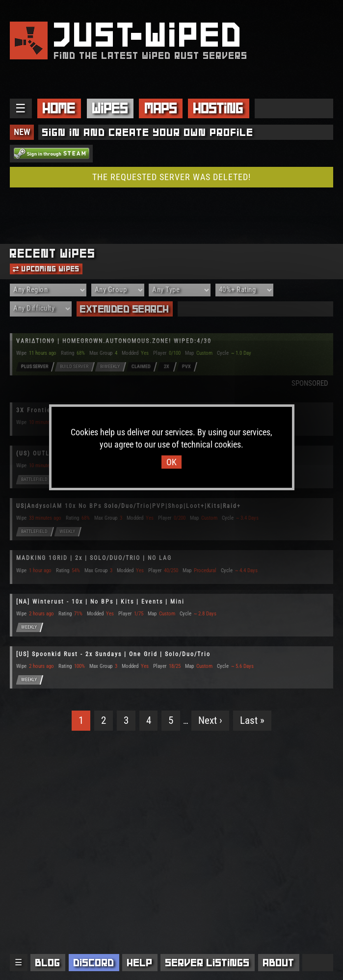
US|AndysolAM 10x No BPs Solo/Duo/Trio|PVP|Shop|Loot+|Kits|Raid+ (129, 506)
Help (140, 963)
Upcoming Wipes (46, 269)
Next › (210, 720)
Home (59, 108)
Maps (161, 108)
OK (171, 462)
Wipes (110, 108)
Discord (94, 963)
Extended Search (125, 309)
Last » (252, 720)
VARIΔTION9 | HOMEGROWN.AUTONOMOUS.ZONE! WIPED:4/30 (114, 341)
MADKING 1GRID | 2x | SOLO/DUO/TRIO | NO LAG (94, 558)
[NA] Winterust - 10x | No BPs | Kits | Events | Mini (100, 602)
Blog (48, 963)
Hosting (218, 108)
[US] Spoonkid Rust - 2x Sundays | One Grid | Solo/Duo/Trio (113, 654)
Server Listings (208, 963)
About (279, 963)
